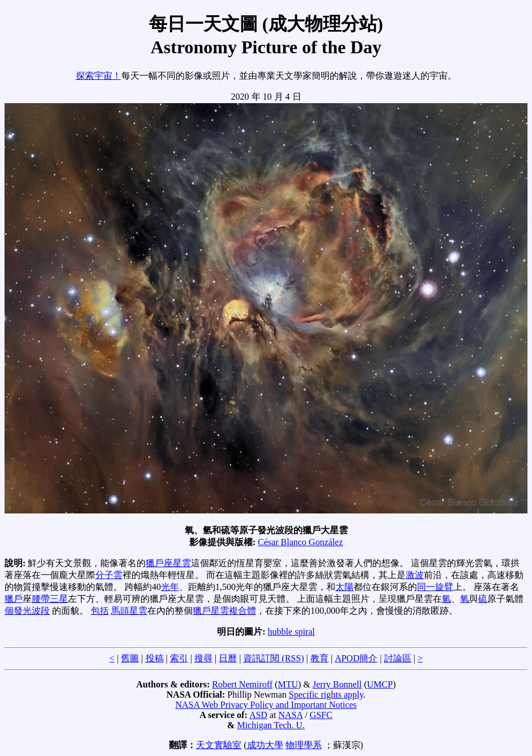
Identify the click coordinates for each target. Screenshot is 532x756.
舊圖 (130, 658)
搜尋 (203, 658)
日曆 (228, 658)
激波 (415, 575)
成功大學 (265, 745)
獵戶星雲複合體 (224, 611)
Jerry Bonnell (337, 684)
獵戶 (14, 599)
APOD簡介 (356, 658)
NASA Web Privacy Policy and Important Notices (266, 705)
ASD (258, 715)
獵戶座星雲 (168, 563)
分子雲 (109, 575)
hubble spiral (291, 632)
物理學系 (304, 745)
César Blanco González (300, 542)
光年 (170, 587)
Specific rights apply (326, 695)
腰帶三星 (50, 599)
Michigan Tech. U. (271, 725)
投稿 (155, 658)
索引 (179, 658)
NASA (290, 715)
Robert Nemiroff (242, 684)
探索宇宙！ (99, 76)
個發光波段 (27, 611)
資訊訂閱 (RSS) (273, 658)
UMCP (380, 684)
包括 (100, 611)
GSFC (321, 715)
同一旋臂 (435, 587)
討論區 (398, 658)
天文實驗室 (219, 745)
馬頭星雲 (129, 611)
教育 (320, 658)
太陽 (344, 587)
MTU (288, 684)
